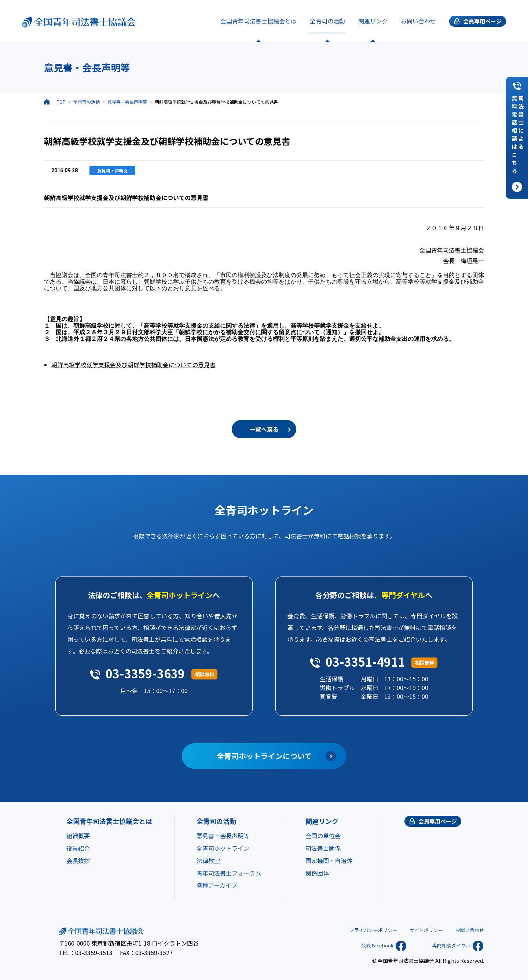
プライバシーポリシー (367, 929)
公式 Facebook (370, 945)
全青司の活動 (327, 21)
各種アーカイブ (217, 885)
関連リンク (373, 21)
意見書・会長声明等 (127, 102)
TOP (61, 102)
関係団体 (317, 873)
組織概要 (78, 836)
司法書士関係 (323, 848)
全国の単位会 (323, 836)
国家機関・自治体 (329, 861)
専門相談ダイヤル (444, 945)
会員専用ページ (438, 821)
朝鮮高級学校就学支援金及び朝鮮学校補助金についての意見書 (133, 365)
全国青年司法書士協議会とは (258, 21)
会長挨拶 (78, 861)
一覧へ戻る (264, 429)
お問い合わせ (418, 21)
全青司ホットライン (223, 848)
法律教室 (208, 861)
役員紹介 (78, 848)
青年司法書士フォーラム (229, 873)
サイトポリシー (423, 929)
